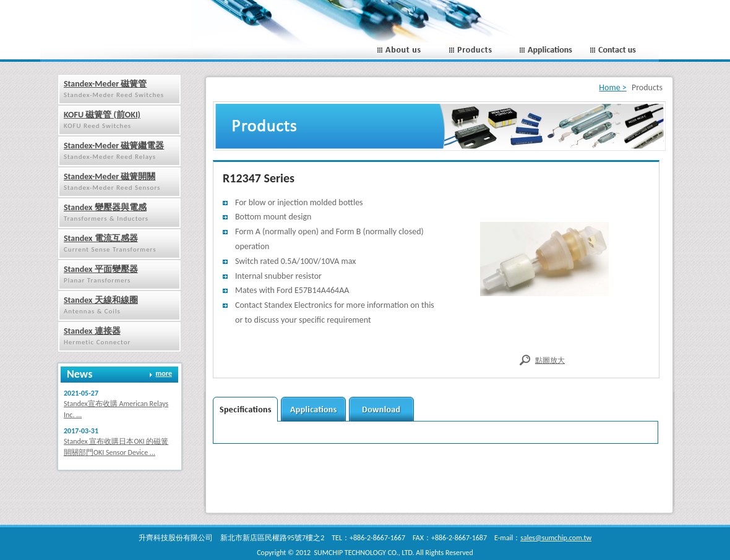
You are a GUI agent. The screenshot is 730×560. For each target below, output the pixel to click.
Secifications (245, 409)
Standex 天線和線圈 (101, 300)
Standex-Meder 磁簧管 (105, 84)
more (164, 373)
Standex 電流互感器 (101, 238)
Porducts (481, 50)
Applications (552, 50)
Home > (612, 87)
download (381, 409)
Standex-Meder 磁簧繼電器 (114, 146)
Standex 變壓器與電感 (105, 207)
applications (313, 409)
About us (410, 50)
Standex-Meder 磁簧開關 (109, 176)
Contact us (623, 50)
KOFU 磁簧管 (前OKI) (102, 115)
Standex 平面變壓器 (101, 269)
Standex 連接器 (92, 331)
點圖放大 (550, 360)
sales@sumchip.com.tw (556, 538)
